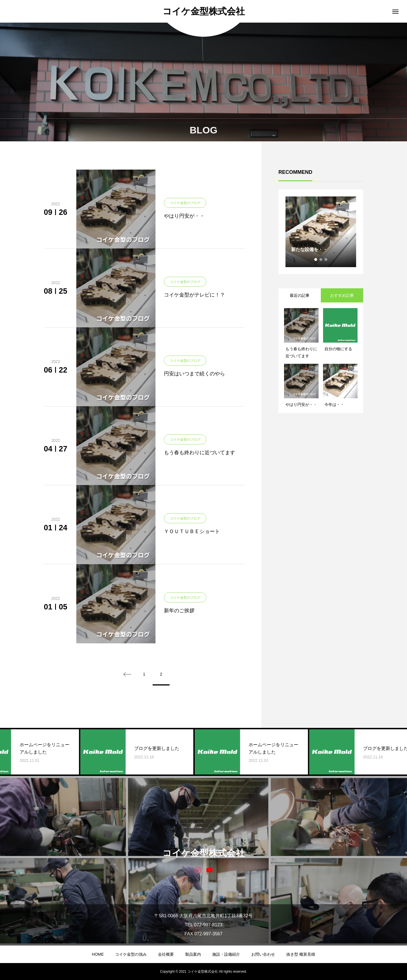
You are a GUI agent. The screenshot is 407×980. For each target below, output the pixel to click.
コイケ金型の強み (131, 954)
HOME (98, 954)
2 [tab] (321, 259)
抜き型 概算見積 (301, 954)
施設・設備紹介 (226, 954)
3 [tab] (326, 259)
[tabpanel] (321, 232)
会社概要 (166, 954)
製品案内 (193, 954)
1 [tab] (316, 259)
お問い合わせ (263, 954)
